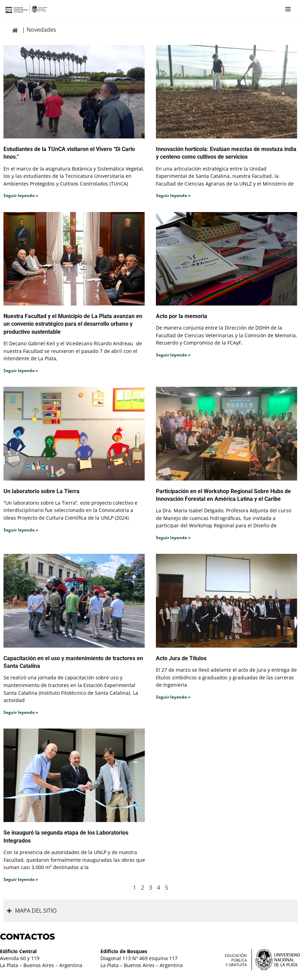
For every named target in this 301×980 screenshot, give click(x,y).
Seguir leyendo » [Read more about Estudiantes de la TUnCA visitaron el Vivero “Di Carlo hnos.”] (21, 195)
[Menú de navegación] (288, 9)
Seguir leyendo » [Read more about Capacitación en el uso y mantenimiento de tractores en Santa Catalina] (21, 713)
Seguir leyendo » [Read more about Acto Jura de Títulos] (173, 697)
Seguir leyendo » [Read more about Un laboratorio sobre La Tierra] (21, 530)
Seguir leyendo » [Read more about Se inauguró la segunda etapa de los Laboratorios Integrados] (21, 880)
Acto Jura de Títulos (181, 659)
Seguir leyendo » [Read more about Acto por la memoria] (173, 355)
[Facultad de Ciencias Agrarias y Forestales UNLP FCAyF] (26, 9)
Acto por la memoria (182, 316)
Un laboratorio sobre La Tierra (42, 491)
